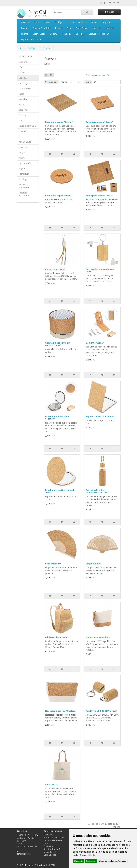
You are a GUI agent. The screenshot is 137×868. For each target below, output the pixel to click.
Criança (47, 22)
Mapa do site (50, 852)
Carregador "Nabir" (56, 269)
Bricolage (80, 34)
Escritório (25, 22)
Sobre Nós (49, 835)
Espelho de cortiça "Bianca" (101, 416)
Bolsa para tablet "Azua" (99, 195)
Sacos (71, 22)
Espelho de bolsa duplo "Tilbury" (58, 418)
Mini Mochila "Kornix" (57, 637)
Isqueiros (97, 28)
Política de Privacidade (54, 838)
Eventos (25, 28)
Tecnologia (66, 34)
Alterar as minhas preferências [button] (112, 861)
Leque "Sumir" (93, 564)
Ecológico (59, 22)
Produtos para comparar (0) (98, 75)
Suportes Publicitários (31, 40)
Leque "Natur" (53, 564)
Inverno (25, 34)
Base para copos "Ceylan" (59, 122)
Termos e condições (53, 840)
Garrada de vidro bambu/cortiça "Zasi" (97, 491)
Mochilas (82, 22)
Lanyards (110, 28)
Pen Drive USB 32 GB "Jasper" (102, 711)
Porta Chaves (82, 28)
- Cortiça (23, 83)
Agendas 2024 (25, 57)
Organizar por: (51, 82)
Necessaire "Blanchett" (98, 637)
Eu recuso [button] (91, 861)
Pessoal (59, 28)
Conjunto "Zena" (95, 343)
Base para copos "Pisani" (59, 195)
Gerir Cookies (50, 855)
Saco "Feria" (52, 784)
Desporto (106, 22)
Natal (21, 121)
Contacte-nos (50, 846)
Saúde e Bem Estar (42, 28)
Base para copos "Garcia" (100, 122)
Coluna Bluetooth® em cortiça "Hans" (58, 344)
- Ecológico (25, 89)
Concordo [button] (79, 861)
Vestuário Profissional (99, 34)
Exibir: (88, 82)
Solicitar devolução (52, 849)
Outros (47, 48)
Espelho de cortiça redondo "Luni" (60, 491)
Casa (69, 28)
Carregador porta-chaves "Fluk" (100, 270)
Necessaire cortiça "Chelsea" (61, 711)
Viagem (53, 34)
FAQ (46, 843)
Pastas (94, 22)
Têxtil (37, 22)
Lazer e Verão (39, 34)
